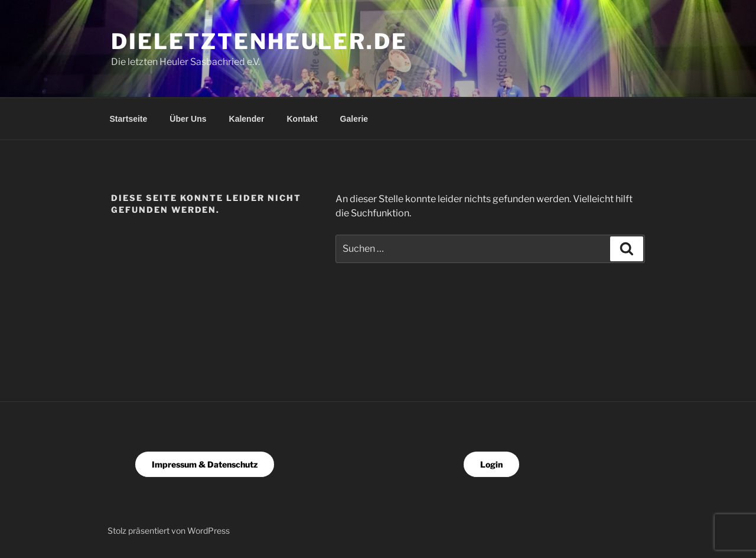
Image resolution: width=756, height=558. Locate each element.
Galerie (354, 119)
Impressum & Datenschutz (205, 464)
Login (491, 464)
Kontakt (302, 119)
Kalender (247, 119)
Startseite (129, 119)
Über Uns (188, 119)
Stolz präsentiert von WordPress (169, 531)
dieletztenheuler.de (259, 41)
